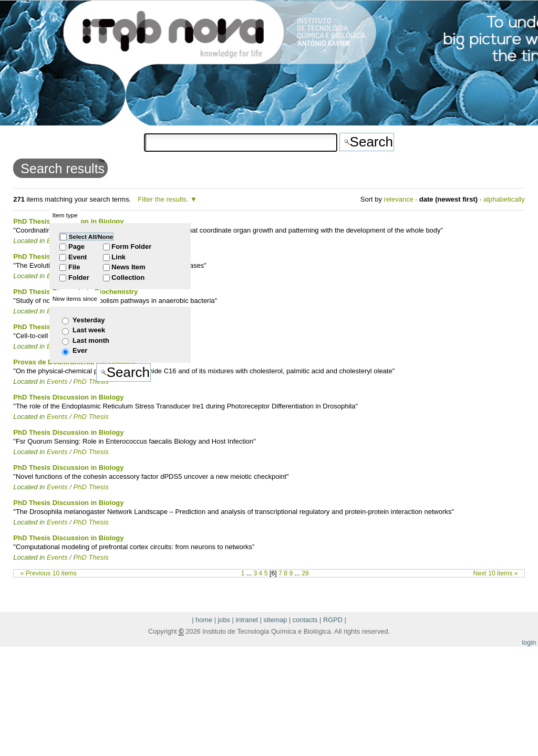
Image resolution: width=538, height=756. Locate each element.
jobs (224, 620)
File (74, 267)
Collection (128, 277)
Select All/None (91, 237)
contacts (305, 620)
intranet (247, 620)
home (204, 620)
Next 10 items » (496, 573)
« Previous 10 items (49, 573)
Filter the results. (164, 199)
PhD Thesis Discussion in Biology (68, 397)
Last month (91, 340)
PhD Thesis (91, 417)
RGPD (333, 620)
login (529, 642)
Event (77, 257)
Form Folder (131, 246)
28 (305, 573)
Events (57, 417)
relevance (399, 199)
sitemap (276, 620)
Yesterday (89, 320)
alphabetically (504, 199)
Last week (89, 330)
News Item (128, 267)
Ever (80, 350)
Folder (79, 277)
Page (76, 246)
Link (118, 257)
